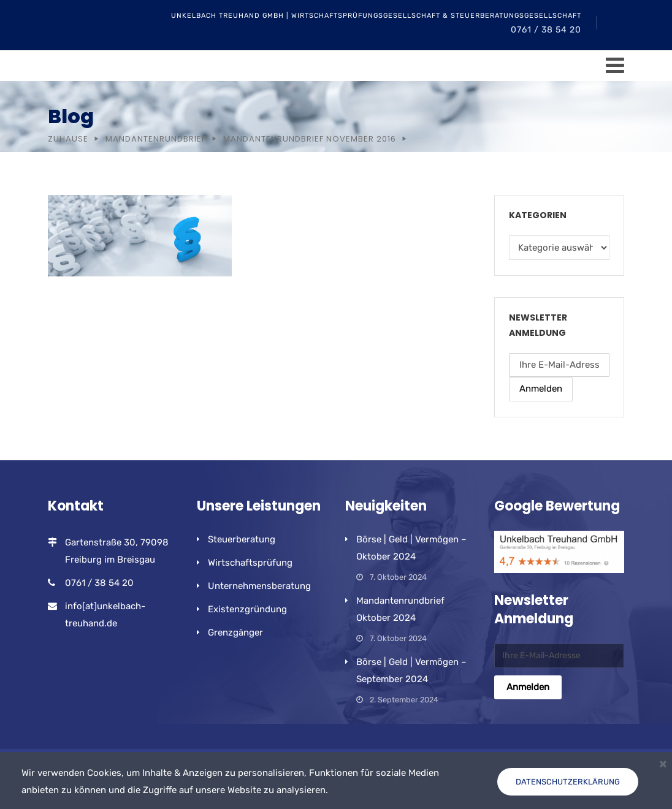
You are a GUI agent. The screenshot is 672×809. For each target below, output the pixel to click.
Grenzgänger (235, 632)
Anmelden (541, 389)
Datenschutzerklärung (568, 782)
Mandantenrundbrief (156, 139)
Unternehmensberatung (259, 586)
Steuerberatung (242, 539)
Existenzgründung (247, 609)
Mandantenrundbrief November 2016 (310, 139)
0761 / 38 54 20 (546, 30)
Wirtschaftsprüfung (250, 563)
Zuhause (68, 139)
